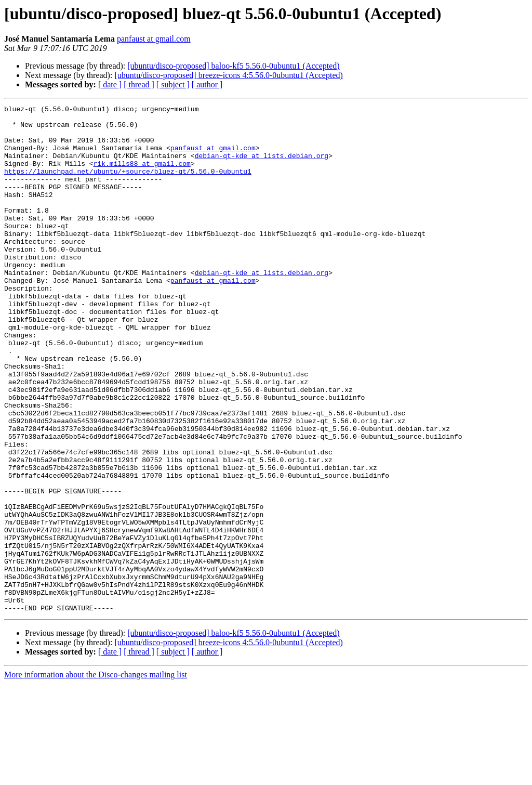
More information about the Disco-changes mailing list (96, 776)
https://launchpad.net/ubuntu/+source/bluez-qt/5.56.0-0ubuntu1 (128, 185)
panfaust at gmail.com (154, 39)
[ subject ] (173, 84)
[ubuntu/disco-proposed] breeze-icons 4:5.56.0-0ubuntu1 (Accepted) (228, 75)
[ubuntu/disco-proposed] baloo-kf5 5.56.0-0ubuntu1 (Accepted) (233, 66)
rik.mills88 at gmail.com (142, 176)
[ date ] (110, 84)
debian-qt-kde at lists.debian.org (262, 166)
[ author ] (207, 84)
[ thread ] (139, 84)
